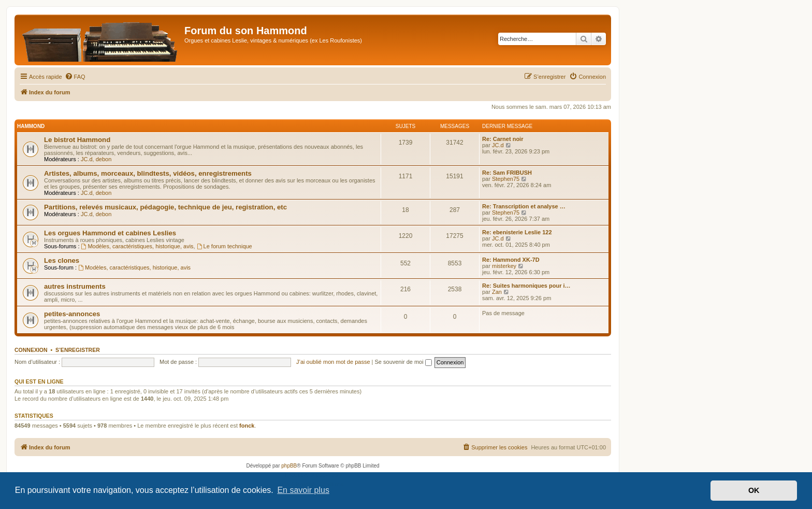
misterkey (504, 266)
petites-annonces (72, 314)
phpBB (289, 466)
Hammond (31, 126)
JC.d (87, 159)
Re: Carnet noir (503, 139)
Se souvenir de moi (403, 362)
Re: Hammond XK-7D (511, 260)
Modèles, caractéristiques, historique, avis (137, 246)
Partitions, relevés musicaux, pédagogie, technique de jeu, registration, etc (165, 207)
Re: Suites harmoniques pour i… (526, 286)
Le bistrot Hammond (77, 140)
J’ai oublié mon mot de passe (333, 362)
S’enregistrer (78, 350)
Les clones (62, 260)
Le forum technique (224, 246)
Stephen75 (506, 179)
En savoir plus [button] (303, 490)
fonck (247, 426)
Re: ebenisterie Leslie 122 (517, 232)
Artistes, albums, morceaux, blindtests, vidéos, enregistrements (148, 173)
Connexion (31, 350)
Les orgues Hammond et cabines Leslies (110, 233)
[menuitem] (75, 77)
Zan (497, 292)
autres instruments (75, 286)
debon (104, 159)
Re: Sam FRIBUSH (507, 173)
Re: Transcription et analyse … (524, 206)
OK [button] (754, 490)
